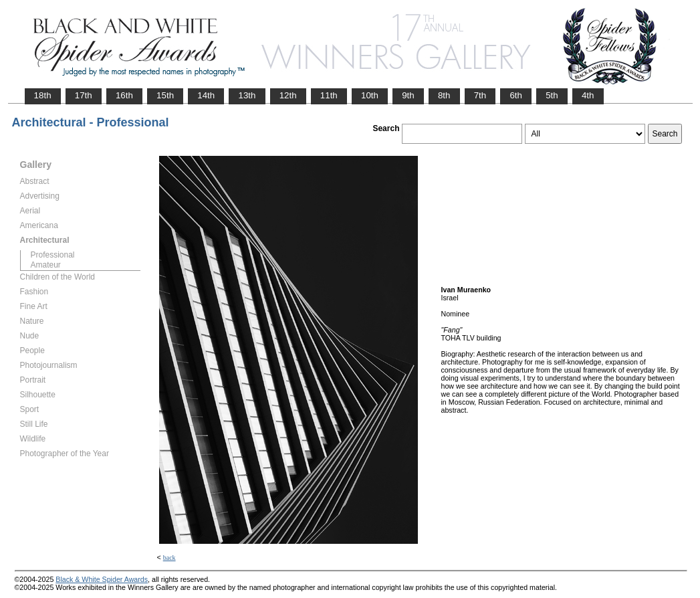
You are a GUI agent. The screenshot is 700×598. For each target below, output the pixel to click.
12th (288, 95)
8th (444, 95)
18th (43, 95)
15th (165, 95)
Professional (53, 255)
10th (370, 95)
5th (552, 95)
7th (480, 95)
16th (124, 95)
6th (516, 95)
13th (247, 95)
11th (329, 95)
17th (84, 95)
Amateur (46, 265)
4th (588, 95)
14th (206, 95)
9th (408, 95)
